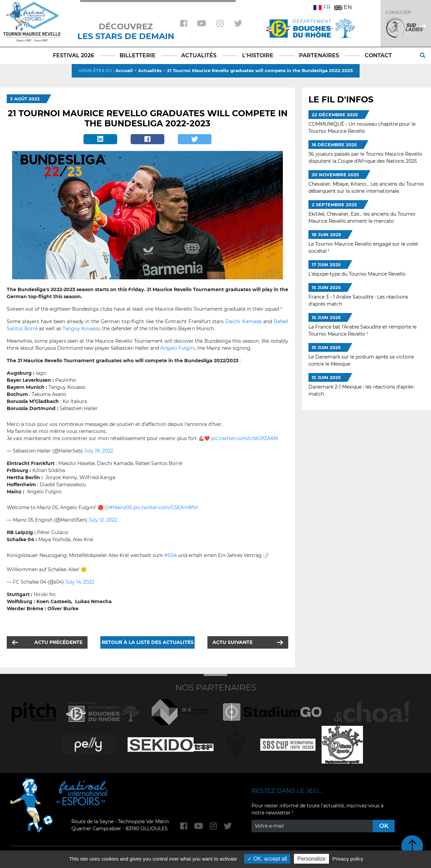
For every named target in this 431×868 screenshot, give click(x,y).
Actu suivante (233, 642)
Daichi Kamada (243, 321)
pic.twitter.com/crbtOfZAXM (244, 438)
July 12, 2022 (103, 520)
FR (322, 7)
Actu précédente (58, 642)
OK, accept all (267, 859)
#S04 (171, 555)
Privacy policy (348, 859)
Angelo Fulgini (178, 348)
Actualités (150, 70)
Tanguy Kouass (80, 329)
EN (343, 7)
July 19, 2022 (99, 451)
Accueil (124, 70)
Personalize (311, 859)
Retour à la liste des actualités (148, 642)
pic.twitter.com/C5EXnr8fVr (166, 507)
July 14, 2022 (80, 582)
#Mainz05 (121, 507)
